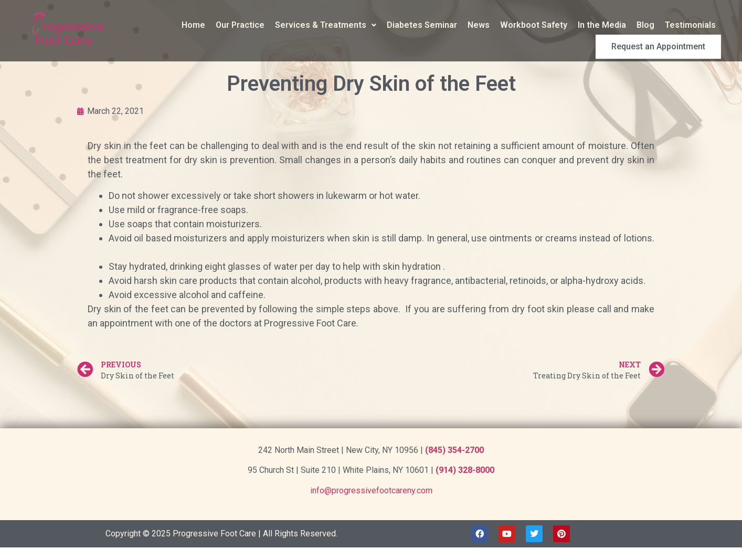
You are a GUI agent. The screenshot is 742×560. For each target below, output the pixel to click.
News (479, 25)
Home (193, 25)
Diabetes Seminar (422, 25)
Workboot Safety (534, 25)
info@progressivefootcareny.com (371, 490)
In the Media (602, 25)
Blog (645, 25)
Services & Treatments (326, 25)
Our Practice (240, 25)
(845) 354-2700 (454, 450)
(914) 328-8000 (465, 470)
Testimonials (690, 25)
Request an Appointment (670, 44)
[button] (326, 25)
